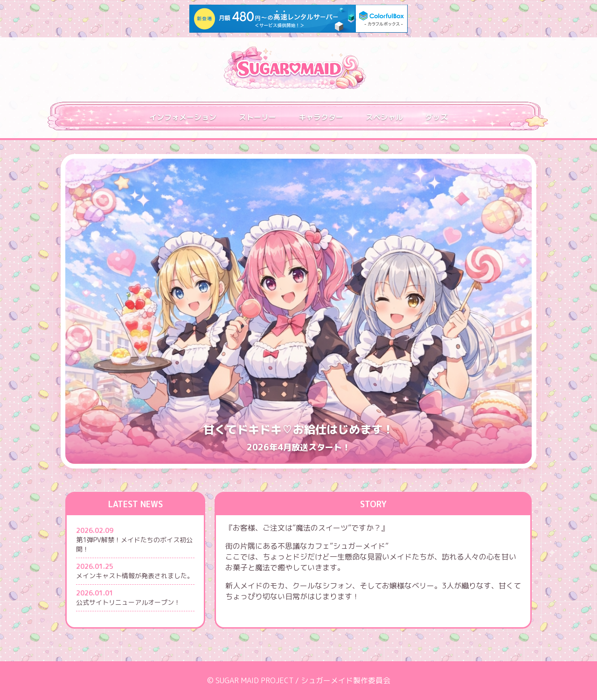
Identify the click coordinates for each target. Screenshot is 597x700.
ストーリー (257, 117)
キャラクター (321, 117)
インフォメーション (183, 117)
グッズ (437, 117)
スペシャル (384, 117)
